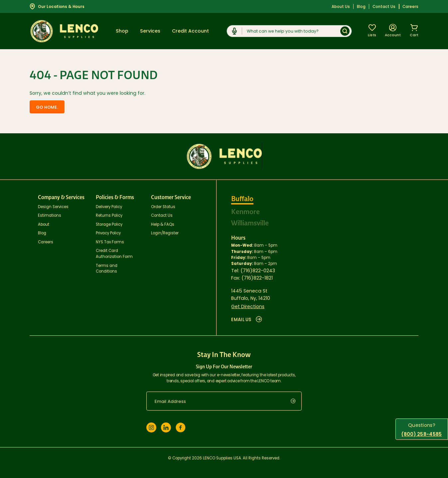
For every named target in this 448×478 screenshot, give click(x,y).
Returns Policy (109, 215)
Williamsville (250, 223)
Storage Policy (109, 224)
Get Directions (248, 306)
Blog (361, 7)
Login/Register (165, 233)
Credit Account (190, 31)
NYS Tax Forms (110, 242)
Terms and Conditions (107, 268)
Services (150, 31)
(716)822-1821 (257, 278)
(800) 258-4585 (422, 434)
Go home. (47, 107)
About (44, 224)
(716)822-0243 (258, 270)
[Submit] (345, 31)
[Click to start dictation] (234, 31)
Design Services (53, 207)
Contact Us (384, 7)
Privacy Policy (108, 233)
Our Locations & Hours (57, 6)
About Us (341, 7)
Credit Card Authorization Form (114, 254)
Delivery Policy (109, 207)
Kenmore (245, 212)
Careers (410, 7)
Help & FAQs (163, 224)
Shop (122, 31)
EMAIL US (246, 319)
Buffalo (242, 199)
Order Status (163, 207)
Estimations (50, 215)
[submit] (296, 401)
